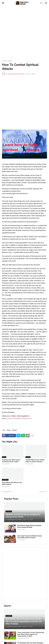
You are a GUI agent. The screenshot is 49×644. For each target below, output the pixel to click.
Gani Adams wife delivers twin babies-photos (12, 483)
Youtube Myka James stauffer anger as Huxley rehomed (35, 461)
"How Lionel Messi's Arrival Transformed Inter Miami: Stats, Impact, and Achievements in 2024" (31, 634)
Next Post (43, 492)
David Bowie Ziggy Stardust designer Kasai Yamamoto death (29, 526)
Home (4, 61)
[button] (3, 3)
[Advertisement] (24, 32)
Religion (15, 430)
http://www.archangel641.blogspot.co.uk (18, 418)
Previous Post (7, 492)
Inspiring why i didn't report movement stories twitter (11, 461)
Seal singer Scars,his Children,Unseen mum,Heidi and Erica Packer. (30, 537)
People (10, 61)
